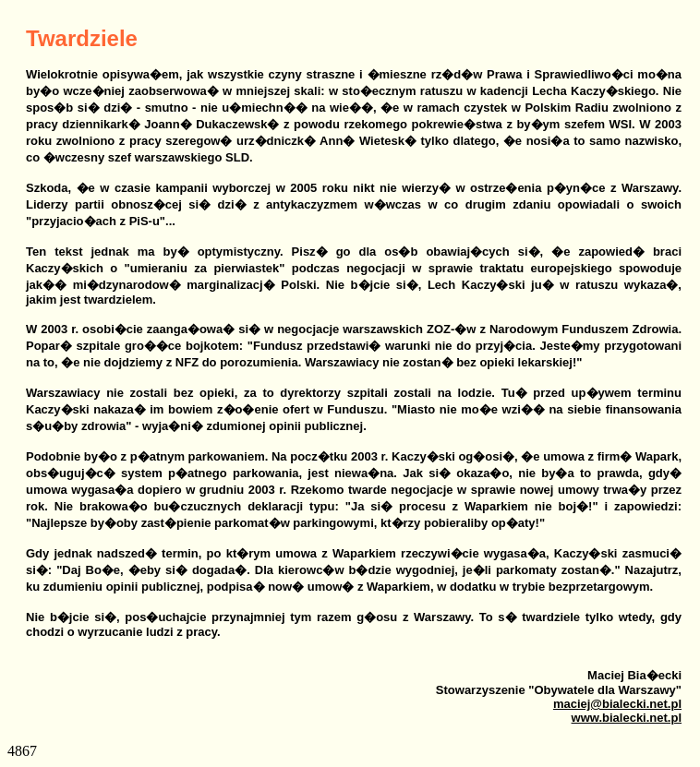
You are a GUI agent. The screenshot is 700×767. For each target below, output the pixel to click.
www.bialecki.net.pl (627, 718)
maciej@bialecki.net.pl (617, 704)
